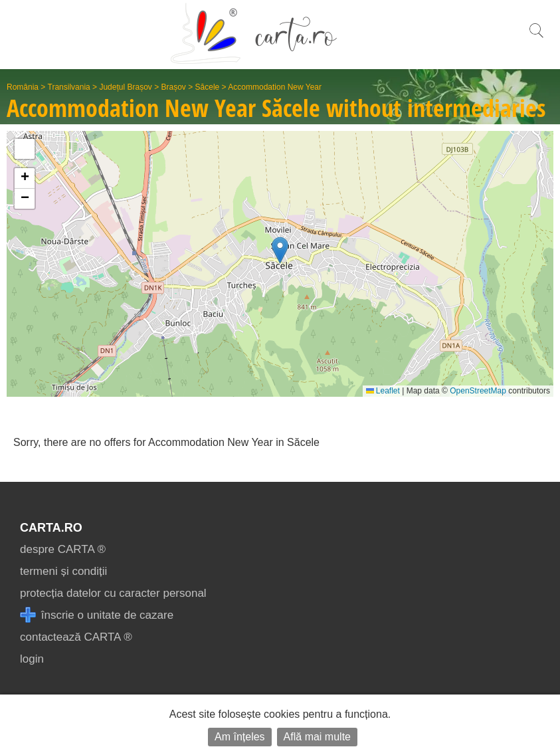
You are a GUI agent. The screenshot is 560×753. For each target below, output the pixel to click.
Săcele (208, 87)
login (32, 659)
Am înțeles (240, 737)
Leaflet (383, 391)
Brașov (174, 87)
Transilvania (69, 87)
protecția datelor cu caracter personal (113, 593)
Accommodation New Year (275, 87)
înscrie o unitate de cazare (97, 615)
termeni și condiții (63, 571)
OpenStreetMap (478, 391)
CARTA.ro (51, 528)
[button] (280, 250)
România (23, 87)
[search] (536, 38)
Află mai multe (317, 737)
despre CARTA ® (63, 549)
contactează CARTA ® (76, 637)
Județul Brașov (125, 87)
